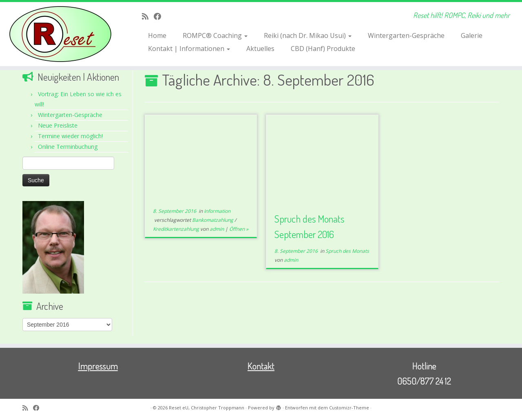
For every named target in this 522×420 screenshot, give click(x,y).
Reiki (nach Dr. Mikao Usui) (308, 35)
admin (217, 229)
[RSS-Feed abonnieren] (148, 16)
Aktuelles (260, 49)
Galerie (472, 35)
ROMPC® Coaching (215, 35)
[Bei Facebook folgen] (160, 16)
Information (217, 211)
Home (157, 35)
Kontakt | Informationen (189, 49)
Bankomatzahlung (213, 220)
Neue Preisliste (58, 125)
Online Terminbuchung (68, 147)
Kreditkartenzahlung (177, 229)
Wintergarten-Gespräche (406, 35)
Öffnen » (239, 229)
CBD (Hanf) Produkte (323, 49)
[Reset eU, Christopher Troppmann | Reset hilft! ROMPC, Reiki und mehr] (60, 34)
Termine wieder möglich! (70, 136)
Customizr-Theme (349, 408)
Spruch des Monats (347, 251)
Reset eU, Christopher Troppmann (207, 408)
